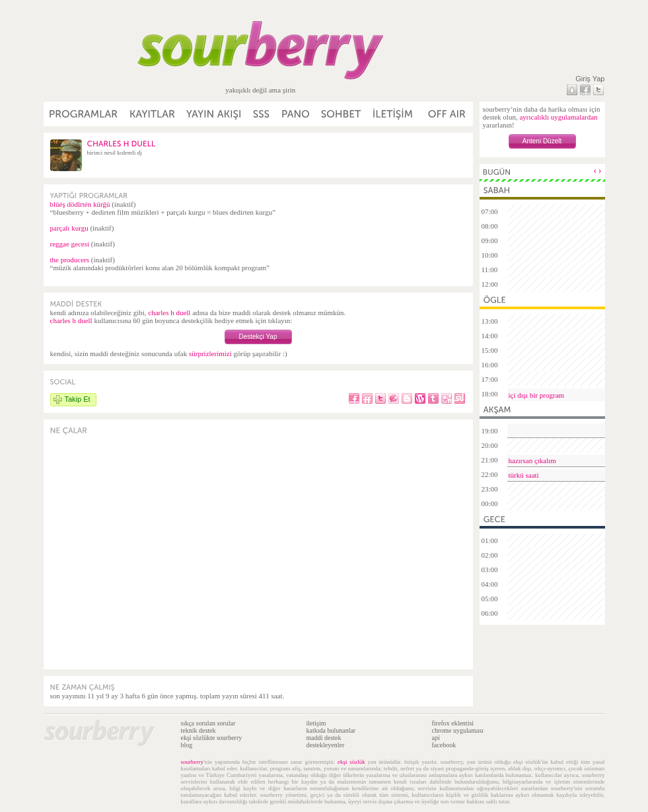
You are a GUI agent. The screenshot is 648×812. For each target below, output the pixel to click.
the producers (70, 260)
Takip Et (78, 399)
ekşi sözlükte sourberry (212, 738)
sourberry (193, 762)
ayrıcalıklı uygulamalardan (558, 117)
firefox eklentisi (453, 723)
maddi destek (324, 738)
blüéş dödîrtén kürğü (80, 204)
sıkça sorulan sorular (208, 723)
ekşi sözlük (351, 762)
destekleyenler (326, 745)
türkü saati (524, 475)
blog (187, 745)
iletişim (316, 723)
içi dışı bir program (537, 395)
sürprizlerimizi (210, 353)
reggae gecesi (70, 244)
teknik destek (198, 730)
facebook (444, 745)
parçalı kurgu (69, 228)
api (436, 738)
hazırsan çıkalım (532, 461)
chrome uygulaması (458, 730)
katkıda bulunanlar (331, 730)
